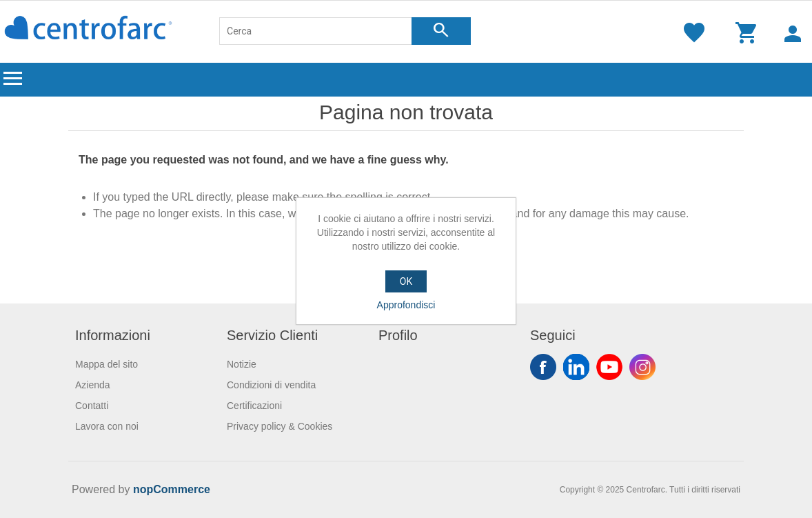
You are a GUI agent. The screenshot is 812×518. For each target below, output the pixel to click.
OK (406, 281)
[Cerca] (316, 31)
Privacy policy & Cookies (280, 426)
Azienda (93, 385)
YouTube (609, 367)
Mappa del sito (106, 364)
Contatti (92, 406)
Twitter (576, 367)
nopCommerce (172, 489)
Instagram (642, 367)
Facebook (543, 367)
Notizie (242, 364)
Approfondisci (406, 305)
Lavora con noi (107, 426)
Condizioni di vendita (271, 385)
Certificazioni (254, 406)
